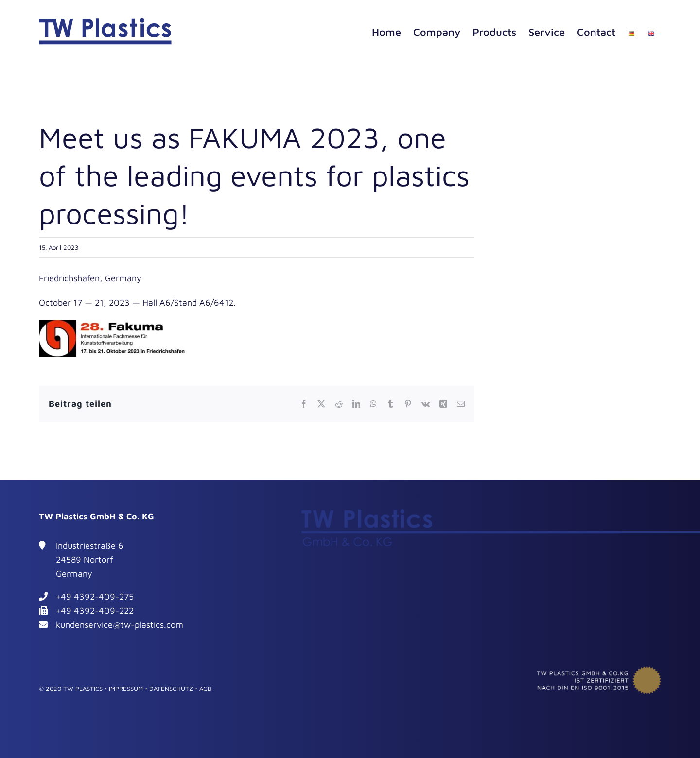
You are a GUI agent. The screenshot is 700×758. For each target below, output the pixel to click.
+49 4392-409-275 (95, 596)
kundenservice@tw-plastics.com (120, 625)
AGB (205, 689)
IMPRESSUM (126, 689)
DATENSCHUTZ (171, 689)
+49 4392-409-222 (95, 611)
